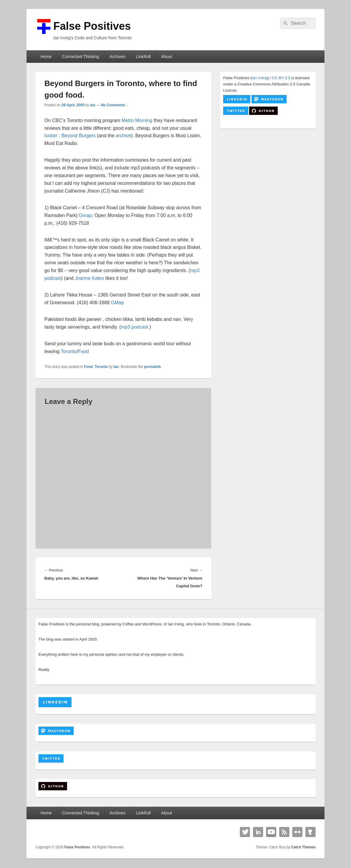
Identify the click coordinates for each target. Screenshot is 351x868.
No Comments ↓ (115, 105)
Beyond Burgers (79, 136)
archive (123, 136)
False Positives (92, 26)
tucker (51, 136)
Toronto (69, 351)
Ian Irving (259, 78)
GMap (117, 303)
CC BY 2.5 (281, 78)
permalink (152, 367)
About (167, 57)
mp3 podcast (135, 327)
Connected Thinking (80, 57)
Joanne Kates (89, 278)
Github (310, 832)
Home (46, 57)
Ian (93, 105)
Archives (117, 57)
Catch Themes (303, 847)
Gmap (86, 215)
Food (83, 351)
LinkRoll (143, 57)
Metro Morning (137, 120)
